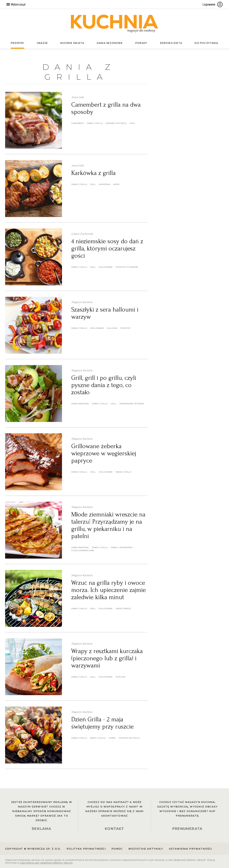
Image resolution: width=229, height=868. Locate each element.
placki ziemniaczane (83, 550)
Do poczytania (206, 43)
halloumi (112, 328)
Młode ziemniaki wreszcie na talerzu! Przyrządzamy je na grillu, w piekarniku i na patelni (108, 525)
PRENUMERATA (187, 829)
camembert (78, 123)
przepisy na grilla (129, 738)
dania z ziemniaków (122, 547)
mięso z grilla (123, 472)
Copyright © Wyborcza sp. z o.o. (33, 849)
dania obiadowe (80, 404)
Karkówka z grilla (93, 173)
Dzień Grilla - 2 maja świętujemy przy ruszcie (102, 723)
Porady (141, 43)
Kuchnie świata (72, 43)
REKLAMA (42, 829)
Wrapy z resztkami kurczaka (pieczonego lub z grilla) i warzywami (107, 658)
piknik (112, 738)
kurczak (120, 677)
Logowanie (213, 4)
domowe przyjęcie (116, 123)
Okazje (42, 43)
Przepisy (18, 43)
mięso (116, 184)
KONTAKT (114, 829)
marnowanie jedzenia (132, 404)
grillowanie (106, 267)
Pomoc (117, 849)
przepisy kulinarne (127, 267)
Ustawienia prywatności (191, 849)
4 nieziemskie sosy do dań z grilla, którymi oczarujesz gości (107, 248)
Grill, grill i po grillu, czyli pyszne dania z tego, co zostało (104, 385)
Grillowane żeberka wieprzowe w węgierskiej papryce (104, 453)
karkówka (105, 184)
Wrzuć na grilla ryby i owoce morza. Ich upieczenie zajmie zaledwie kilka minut (109, 590)
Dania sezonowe (110, 43)
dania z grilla (95, 123)
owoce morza (123, 609)
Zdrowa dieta (171, 43)
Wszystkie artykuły (146, 849)
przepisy (125, 328)
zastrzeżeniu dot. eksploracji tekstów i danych (46, 863)
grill (133, 123)
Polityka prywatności (86, 849)
